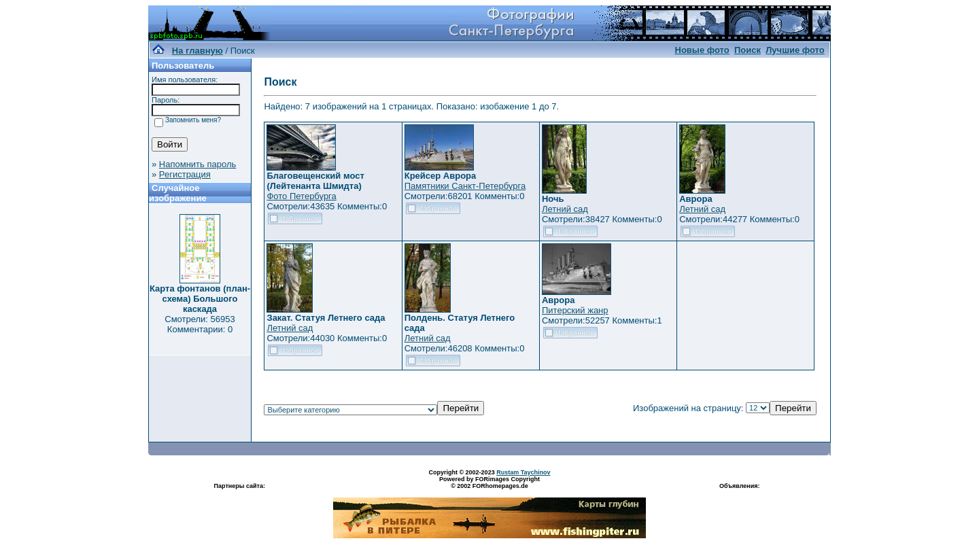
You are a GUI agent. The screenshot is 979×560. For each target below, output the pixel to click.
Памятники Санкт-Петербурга (465, 186)
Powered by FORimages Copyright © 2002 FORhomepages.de (489, 483)
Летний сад (565, 209)
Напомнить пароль (197, 164)
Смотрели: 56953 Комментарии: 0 (200, 324)
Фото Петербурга (301, 196)
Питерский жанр (575, 310)
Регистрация (185, 174)
